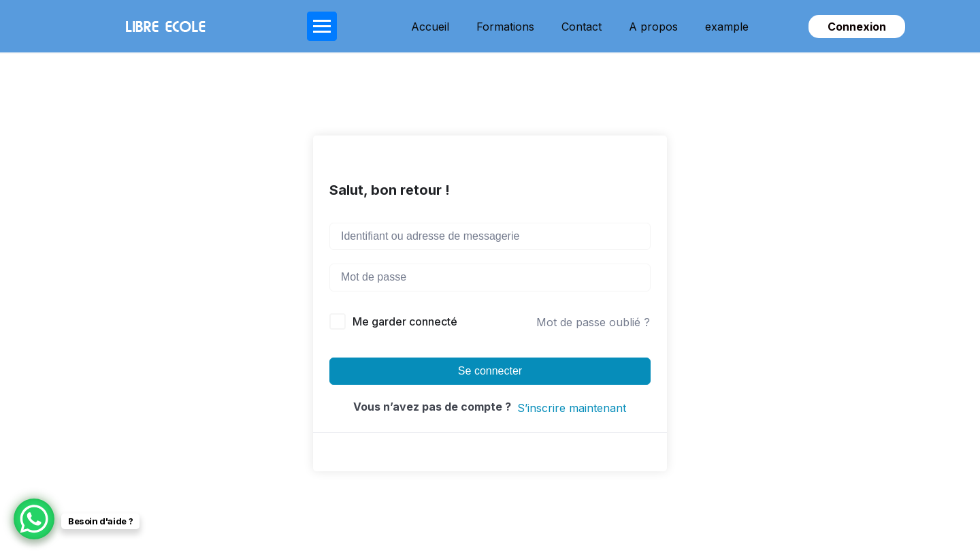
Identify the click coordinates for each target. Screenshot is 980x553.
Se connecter (490, 371)
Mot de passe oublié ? (593, 322)
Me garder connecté (405, 321)
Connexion (857, 27)
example (727, 27)
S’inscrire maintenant (572, 408)
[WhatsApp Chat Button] (34, 519)
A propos (653, 27)
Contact (582, 27)
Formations (505, 27)
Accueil (430, 27)
